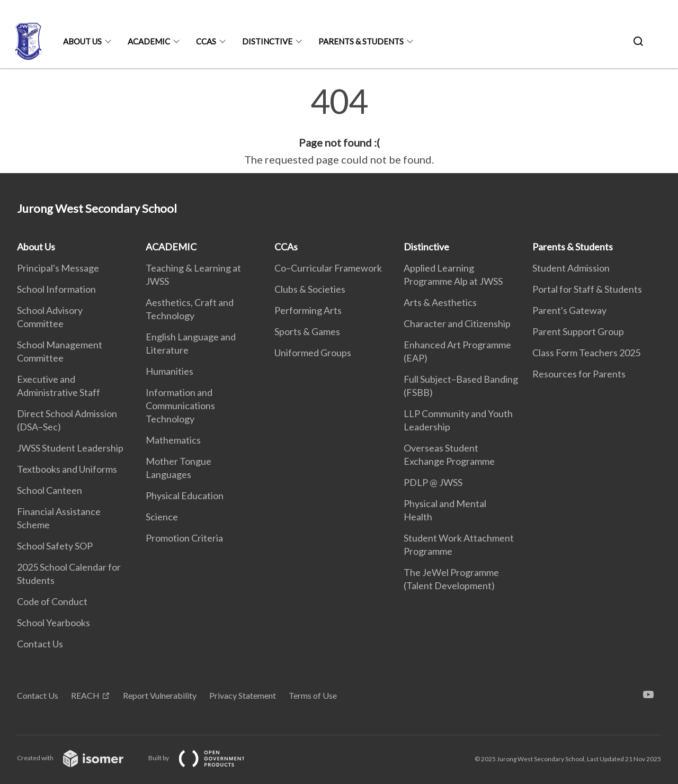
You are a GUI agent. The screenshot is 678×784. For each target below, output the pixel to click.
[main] (339, 126)
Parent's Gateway (569, 310)
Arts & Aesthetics (440, 302)
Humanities (169, 371)
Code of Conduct (52, 601)
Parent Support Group (578, 331)
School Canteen (50, 490)
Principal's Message (58, 268)
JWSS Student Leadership (70, 448)
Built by (205, 758)
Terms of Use (313, 695)
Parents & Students (361, 41)
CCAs (206, 41)
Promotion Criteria (184, 538)
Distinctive (267, 41)
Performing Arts (308, 310)
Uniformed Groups (313, 353)
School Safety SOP (55, 546)
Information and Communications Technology (180, 405)
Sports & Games (307, 331)
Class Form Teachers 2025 (586, 353)
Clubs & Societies (310, 289)
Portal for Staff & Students (587, 289)
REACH (85, 695)
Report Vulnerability (160, 695)
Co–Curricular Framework (328, 268)
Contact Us (40, 644)
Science (162, 517)
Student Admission (571, 268)
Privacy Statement (243, 695)
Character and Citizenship (457, 323)
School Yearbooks (53, 623)
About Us (82, 41)
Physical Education (185, 495)
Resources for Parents (579, 374)
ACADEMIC (149, 41)
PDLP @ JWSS (433, 482)
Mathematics (173, 440)
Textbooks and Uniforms (67, 469)
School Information (56, 289)
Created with (79, 758)
